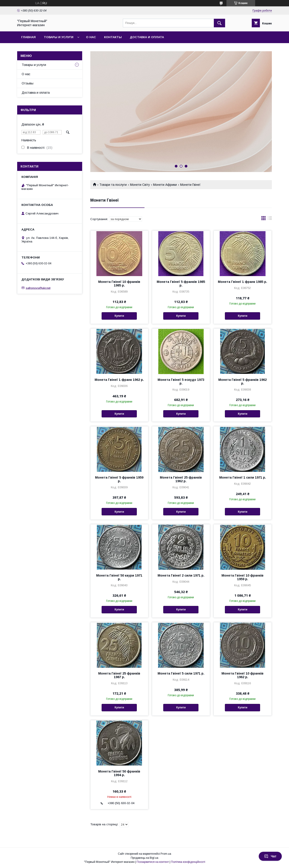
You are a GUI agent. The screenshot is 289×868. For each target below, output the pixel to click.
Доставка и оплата (147, 37)
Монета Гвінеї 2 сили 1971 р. (181, 575)
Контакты (113, 37)
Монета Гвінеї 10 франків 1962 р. (242, 675)
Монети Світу (140, 185)
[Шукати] (219, 23)
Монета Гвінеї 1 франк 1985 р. (242, 282)
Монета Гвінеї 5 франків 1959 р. (119, 479)
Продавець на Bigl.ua (144, 858)
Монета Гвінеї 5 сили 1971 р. (181, 673)
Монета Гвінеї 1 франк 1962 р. (119, 380)
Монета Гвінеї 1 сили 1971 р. (243, 477)
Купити (119, 316)
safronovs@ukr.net (38, 288)
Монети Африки (165, 185)
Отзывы (28, 83)
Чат (270, 856)
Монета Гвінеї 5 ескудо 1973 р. (181, 382)
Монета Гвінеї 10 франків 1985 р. (119, 284)
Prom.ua (166, 854)
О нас (91, 37)
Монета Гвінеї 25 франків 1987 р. (119, 675)
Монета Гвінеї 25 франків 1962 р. (181, 479)
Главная (28, 37)
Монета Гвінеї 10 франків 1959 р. (242, 577)
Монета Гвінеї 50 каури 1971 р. (119, 577)
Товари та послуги (113, 185)
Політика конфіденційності (188, 862)
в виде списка (270, 219)
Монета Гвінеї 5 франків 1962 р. (242, 382)
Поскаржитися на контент (153, 862)
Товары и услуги (59, 37)
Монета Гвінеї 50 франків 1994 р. (119, 773)
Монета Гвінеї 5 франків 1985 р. (181, 284)
